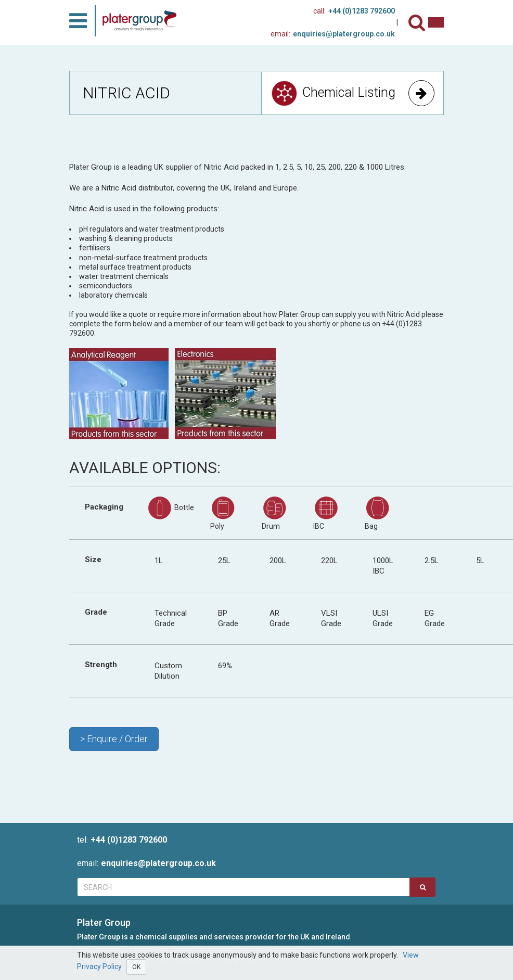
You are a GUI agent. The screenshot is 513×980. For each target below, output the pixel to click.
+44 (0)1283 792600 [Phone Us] (354, 11)
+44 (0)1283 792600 (122, 840)
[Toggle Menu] (78, 21)
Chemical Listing (353, 93)
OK (136, 967)
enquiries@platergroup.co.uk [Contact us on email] (333, 34)
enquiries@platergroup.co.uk (146, 863)
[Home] (143, 21)
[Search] (418, 23)
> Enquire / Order (114, 739)
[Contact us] (436, 22)
